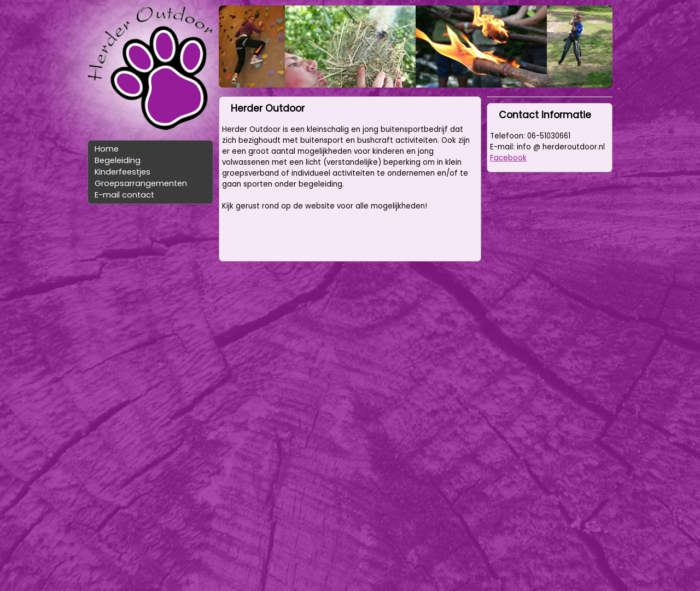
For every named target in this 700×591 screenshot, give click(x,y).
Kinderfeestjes (122, 172)
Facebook (508, 158)
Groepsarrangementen (141, 183)
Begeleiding (118, 160)
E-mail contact (124, 195)
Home (107, 149)
